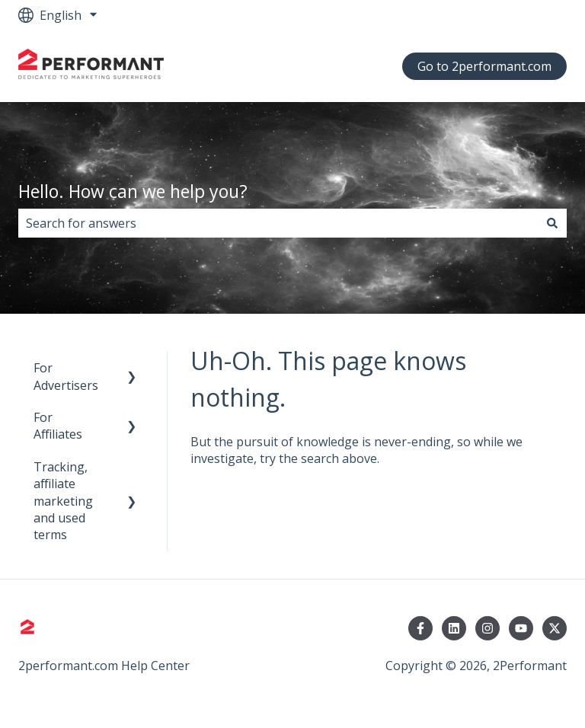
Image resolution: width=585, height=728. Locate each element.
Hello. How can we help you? (133, 191)
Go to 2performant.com (484, 66)
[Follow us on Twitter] (555, 628)
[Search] (552, 223)
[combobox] (278, 223)
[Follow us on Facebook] (420, 628)
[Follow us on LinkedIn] (454, 628)
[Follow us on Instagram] (487, 628)
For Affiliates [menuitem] (58, 426)
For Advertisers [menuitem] (66, 376)
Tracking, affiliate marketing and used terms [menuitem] (63, 501)
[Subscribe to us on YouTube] (521, 628)
